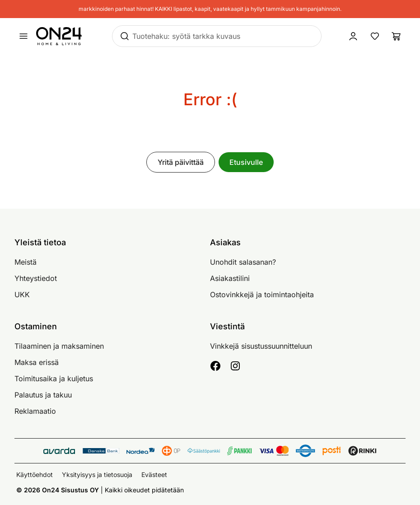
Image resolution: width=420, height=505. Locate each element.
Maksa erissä (37, 362)
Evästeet (154, 475)
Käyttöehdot (35, 475)
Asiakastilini (230, 278)
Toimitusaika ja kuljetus (54, 379)
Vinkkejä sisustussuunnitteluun (261, 346)
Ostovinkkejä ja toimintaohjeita (262, 295)
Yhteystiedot (36, 278)
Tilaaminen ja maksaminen (59, 346)
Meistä (26, 262)
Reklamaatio (35, 411)
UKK (22, 295)
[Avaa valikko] (23, 36)
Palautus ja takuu (43, 395)
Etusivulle (246, 162)
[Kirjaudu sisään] (353, 36)
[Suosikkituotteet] (375, 36)
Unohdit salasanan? (243, 262)
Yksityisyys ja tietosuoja (97, 475)
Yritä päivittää (181, 162)
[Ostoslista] (397, 36)
